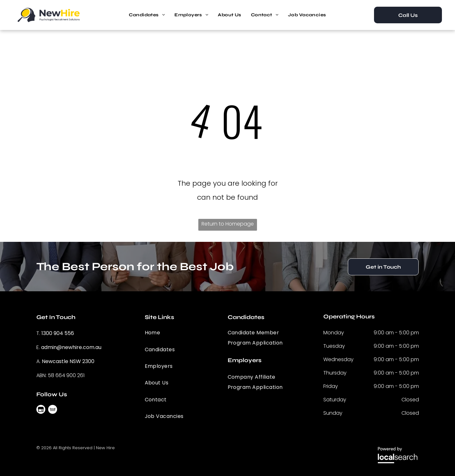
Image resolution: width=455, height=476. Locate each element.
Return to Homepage (228, 224)
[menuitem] (147, 15)
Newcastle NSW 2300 (68, 361)
